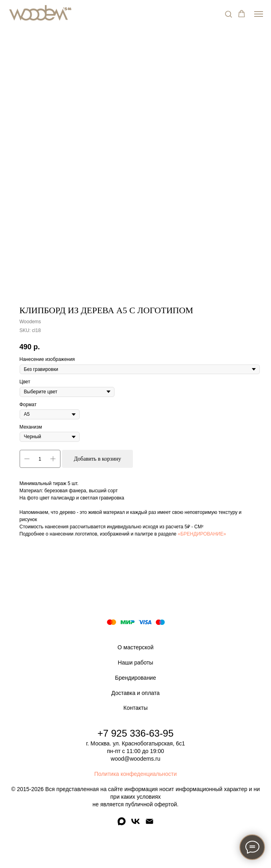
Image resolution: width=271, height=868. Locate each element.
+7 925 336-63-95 (135, 733)
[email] (150, 824)
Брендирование (135, 678)
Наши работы (135, 663)
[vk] (135, 824)
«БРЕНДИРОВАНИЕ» (202, 534)
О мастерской (136, 647)
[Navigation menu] (259, 14)
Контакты (135, 708)
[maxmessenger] (121, 824)
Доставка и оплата (135, 693)
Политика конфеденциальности (135, 774)
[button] (228, 14)
